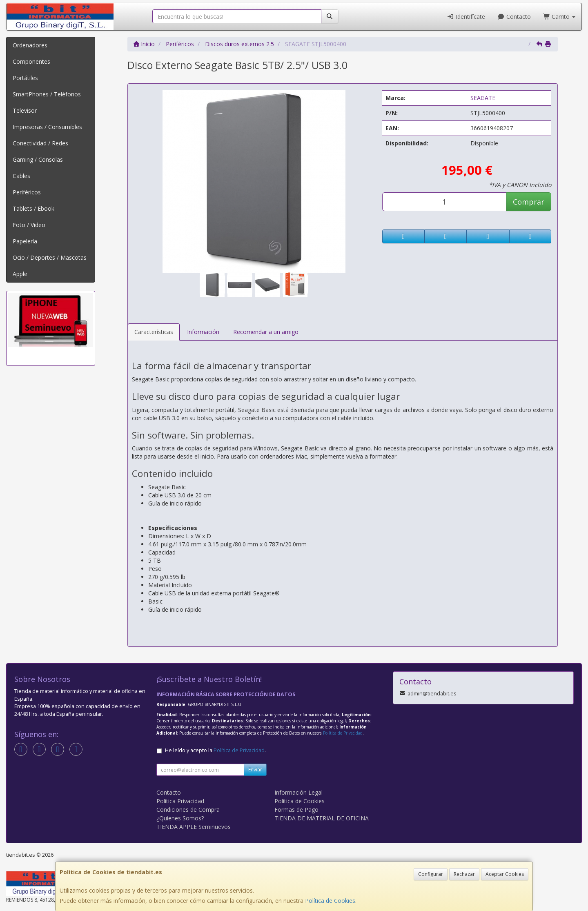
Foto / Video (29, 225)
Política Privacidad (180, 801)
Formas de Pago (296, 810)
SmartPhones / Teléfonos (47, 94)
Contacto (514, 17)
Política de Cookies (330, 901)
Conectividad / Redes (40, 143)
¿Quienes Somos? (180, 818)
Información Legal (298, 792)
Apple (20, 274)
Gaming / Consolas (38, 159)
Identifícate (466, 17)
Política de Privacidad (343, 733)
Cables (21, 176)
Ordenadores (30, 45)
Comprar (529, 202)
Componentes (31, 61)
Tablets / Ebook (33, 208)
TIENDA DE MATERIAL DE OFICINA (322, 818)
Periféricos (27, 192)
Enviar (255, 770)
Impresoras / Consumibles (47, 127)
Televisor (25, 110)
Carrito (559, 17)
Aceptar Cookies (505, 874)
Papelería (25, 241)
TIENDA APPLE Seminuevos (194, 827)
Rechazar (464, 874)
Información (203, 332)
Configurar (431, 874)
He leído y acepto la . (215, 750)
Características (154, 332)
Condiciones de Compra (188, 810)
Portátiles (25, 78)
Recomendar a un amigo (266, 332)
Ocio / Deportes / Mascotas (50, 257)
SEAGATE (483, 98)
